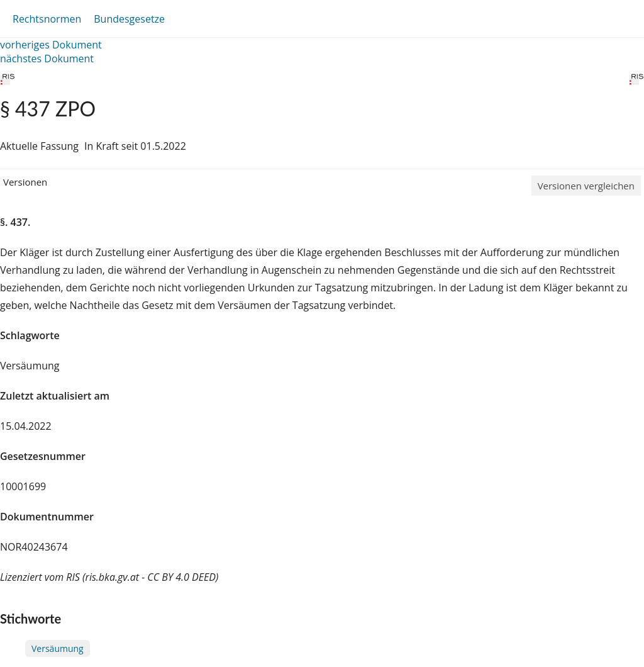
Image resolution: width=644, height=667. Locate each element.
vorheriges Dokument (51, 45)
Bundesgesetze (129, 19)
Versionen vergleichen (586, 186)
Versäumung (58, 648)
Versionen (25, 182)
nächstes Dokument (47, 59)
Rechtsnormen (47, 19)
